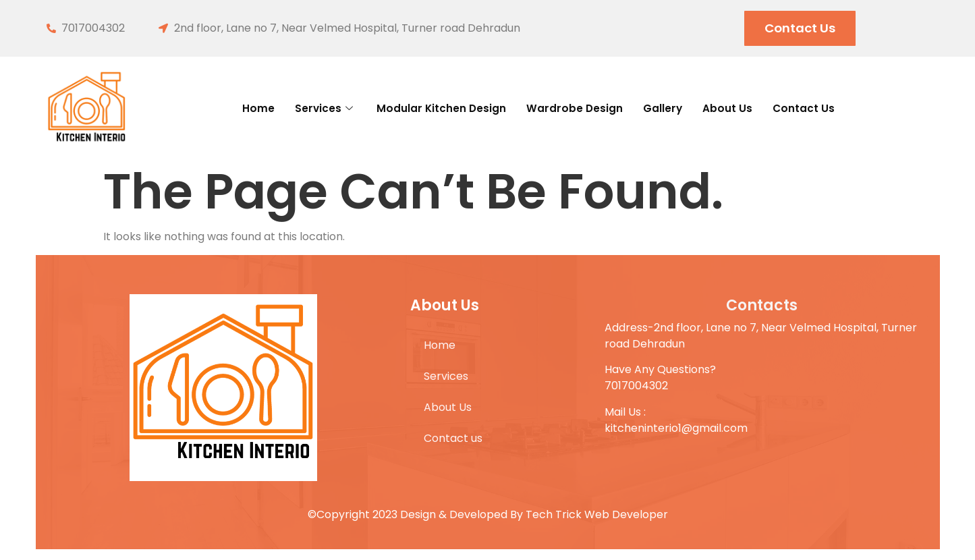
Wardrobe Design (579, 108)
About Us (748, 108)
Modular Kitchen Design (429, 108)
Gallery (676, 108)
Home (229, 108)
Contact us (832, 108)
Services (301, 108)
